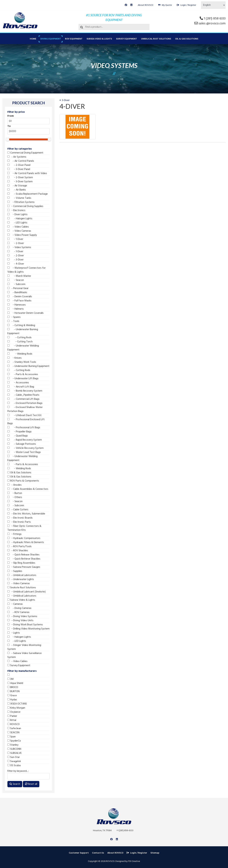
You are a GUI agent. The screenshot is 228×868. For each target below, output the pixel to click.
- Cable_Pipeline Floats (23, 395)
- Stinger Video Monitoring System (24, 647)
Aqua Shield (15, 683)
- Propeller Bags (20, 432)
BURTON (13, 691)
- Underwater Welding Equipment (23, 348)
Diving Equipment (51, 39)
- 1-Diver (15, 239)
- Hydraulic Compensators (24, 538)
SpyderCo (14, 741)
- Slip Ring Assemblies (21, 563)
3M (11, 679)
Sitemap (155, 853)
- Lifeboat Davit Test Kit (24, 415)
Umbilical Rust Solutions (156, 39)
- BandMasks (17, 293)
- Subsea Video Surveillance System (25, 655)
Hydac (12, 700)
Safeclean (14, 728)
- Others (15, 497)
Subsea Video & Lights (99, 39)
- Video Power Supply (22, 235)
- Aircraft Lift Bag (21, 387)
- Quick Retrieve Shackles (24, 559)
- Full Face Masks (19, 301)
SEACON (13, 733)
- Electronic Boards (20, 518)
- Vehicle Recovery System (26, 448)
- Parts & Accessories (23, 374)
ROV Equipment (74, 39)
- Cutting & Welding (21, 325)
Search (15, 784)
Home (33, 39)
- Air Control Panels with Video (27, 173)
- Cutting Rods (20, 338)
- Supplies (15, 571)
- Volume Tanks (19, 198)
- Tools (13, 321)
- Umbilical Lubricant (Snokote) (27, 592)
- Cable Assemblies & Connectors (28, 489)
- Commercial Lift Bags (23, 399)
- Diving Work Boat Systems (25, 625)
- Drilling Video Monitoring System (28, 629)
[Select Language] (213, 5)
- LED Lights (17, 223)
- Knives (14, 358)
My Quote (165, 5)
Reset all (31, 784)
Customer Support (79, 853)
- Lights (14, 633)
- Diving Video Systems (22, 616)
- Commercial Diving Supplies (25, 206)
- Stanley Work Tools (22, 362)
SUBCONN (14, 749)
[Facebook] (126, 5)
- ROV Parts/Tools (20, 547)
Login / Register (186, 5)
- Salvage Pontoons (22, 444)
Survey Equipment (127, 39)
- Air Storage (17, 186)
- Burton (15, 493)
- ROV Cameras (18, 612)
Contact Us (98, 853)
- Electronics (16, 210)
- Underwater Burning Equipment (23, 332)
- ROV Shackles (18, 551)
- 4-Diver (16, 264)
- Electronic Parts (19, 522)
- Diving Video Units (20, 621)
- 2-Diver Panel (19, 165)
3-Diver (66, 100)
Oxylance (14, 712)
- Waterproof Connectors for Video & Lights (27, 270)
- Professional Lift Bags (24, 428)
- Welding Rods (20, 354)
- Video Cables (18, 227)
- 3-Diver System (20, 182)
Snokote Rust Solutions (22, 588)
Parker (12, 716)
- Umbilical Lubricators (22, 575)
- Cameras (15, 604)
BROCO (13, 687)
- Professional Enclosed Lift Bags (26, 421)
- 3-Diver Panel (19, 169)
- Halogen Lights (20, 219)
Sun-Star (14, 757)
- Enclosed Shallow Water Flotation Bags (25, 409)
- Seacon (16, 280)
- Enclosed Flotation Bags (25, 403)
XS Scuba (14, 766)
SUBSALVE (15, 753)
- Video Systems (19, 247)
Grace (12, 696)
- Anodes (14, 485)
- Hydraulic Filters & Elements (26, 542)
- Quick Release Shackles (23, 555)
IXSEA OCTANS (17, 704)
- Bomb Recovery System (25, 391)
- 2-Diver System (20, 178)
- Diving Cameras (19, 608)
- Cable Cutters (18, 510)
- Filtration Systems (21, 202)
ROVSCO (13, 724)
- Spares (14, 317)
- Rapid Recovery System (25, 440)
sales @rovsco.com (212, 24)
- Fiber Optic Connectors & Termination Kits (24, 528)
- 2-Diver (16, 243)
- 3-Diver (15, 260)
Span (12, 737)
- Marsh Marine (19, 276)
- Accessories (18, 383)
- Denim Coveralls (20, 297)
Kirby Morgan (16, 708)
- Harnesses (17, 305)
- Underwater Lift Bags (23, 379)
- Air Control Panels (21, 161)
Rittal (12, 720)
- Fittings (14, 534)
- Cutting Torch (20, 342)
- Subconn (16, 284)
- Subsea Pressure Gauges (24, 567)
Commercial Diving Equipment (25, 153)
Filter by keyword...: (18, 771)
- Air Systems (17, 157)
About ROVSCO (146, 5)
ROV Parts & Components (23, 481)
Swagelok (14, 761)
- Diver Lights (17, 215)
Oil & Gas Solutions (187, 39)
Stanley (13, 745)
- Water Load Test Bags (24, 452)
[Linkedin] (131, 5)
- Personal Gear (18, 288)
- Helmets (16, 309)
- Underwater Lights (21, 579)
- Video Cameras (19, 231)
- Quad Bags (18, 436)
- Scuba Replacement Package (28, 194)
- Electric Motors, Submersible (26, 514)
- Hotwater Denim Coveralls (26, 313)
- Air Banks (17, 190)
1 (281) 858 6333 (215, 19)
